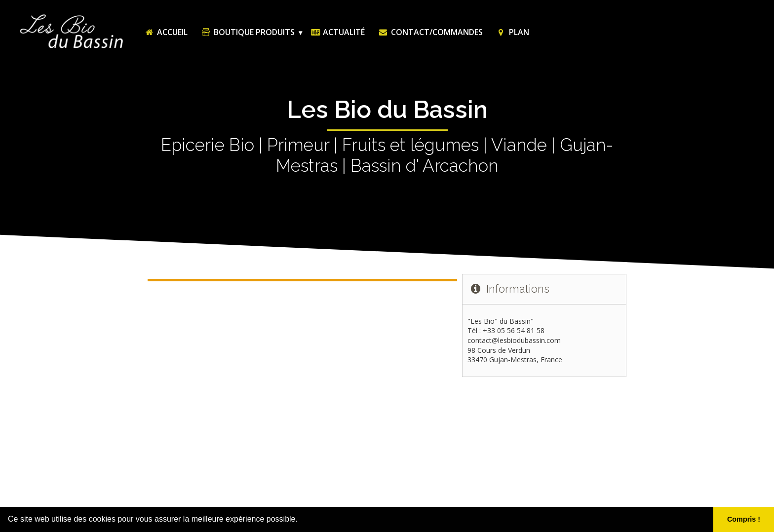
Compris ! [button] (744, 519)
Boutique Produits (248, 32)
